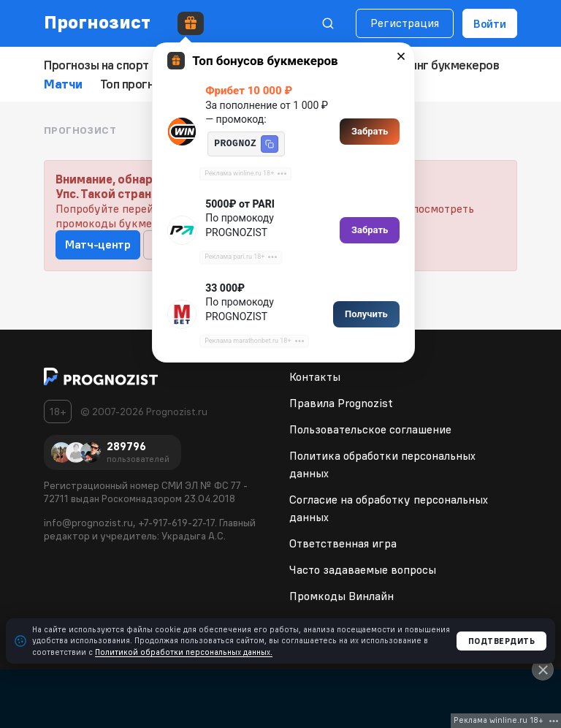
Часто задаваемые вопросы (363, 567)
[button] (270, 144)
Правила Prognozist (341, 401)
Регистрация (405, 23)
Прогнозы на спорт (95, 64)
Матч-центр (98, 242)
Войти (490, 23)
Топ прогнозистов (146, 82)
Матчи (62, 82)
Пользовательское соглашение (370, 427)
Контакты (315, 374)
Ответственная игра (343, 541)
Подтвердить (502, 641)
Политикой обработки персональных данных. (184, 652)
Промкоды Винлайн (341, 594)
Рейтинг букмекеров (427, 64)
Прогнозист (98, 22)
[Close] (543, 670)
